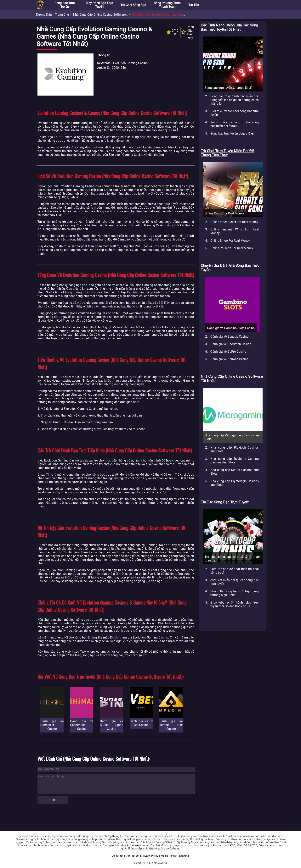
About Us (118, 856)
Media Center (169, 856)
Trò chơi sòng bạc (133, 5)
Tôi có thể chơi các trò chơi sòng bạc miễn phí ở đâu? (235, 124)
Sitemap (184, 856)
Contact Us (132, 856)
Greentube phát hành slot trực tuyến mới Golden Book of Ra (235, 604)
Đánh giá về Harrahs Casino (229, 359)
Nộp (53, 800)
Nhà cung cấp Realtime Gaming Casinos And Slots (235, 461)
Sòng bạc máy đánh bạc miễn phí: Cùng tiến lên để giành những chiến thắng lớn (235, 100)
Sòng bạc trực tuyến (65, 5)
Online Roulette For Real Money (232, 248)
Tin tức (194, 5)
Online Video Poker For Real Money (234, 222)
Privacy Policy (150, 856)
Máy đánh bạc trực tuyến (99, 5)
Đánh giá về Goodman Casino (231, 344)
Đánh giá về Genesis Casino (229, 337)
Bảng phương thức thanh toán (167, 5)
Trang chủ (62, 15)
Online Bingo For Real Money (230, 241)
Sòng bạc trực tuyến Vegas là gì (232, 133)
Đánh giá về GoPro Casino (228, 352)
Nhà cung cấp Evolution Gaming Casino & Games (166, 15)
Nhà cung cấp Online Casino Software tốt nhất (106, 15)
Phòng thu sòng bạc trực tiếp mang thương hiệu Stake (235, 593)
